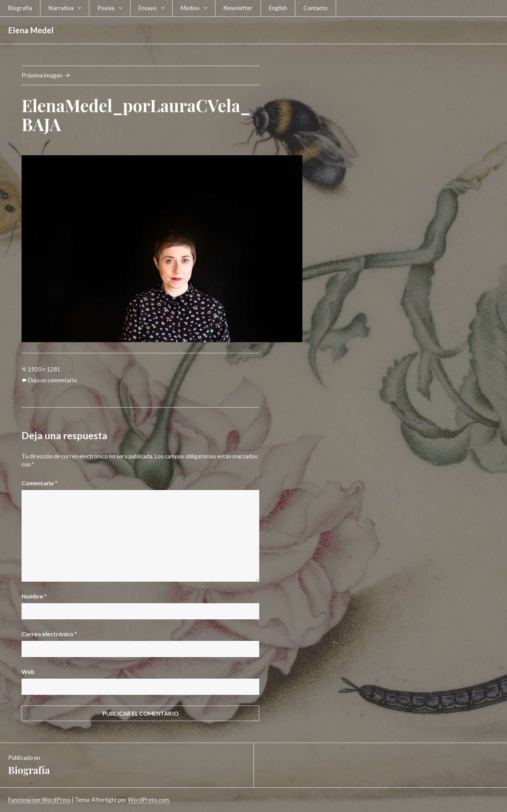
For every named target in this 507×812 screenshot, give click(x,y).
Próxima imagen (42, 75)
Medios (190, 8)
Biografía (20, 8)
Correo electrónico (49, 634)
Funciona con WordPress (39, 800)
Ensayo (148, 8)
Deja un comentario (52, 380)
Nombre (34, 596)
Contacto (316, 8)
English (278, 8)
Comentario (39, 483)
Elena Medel (31, 30)
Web (28, 672)
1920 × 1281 (44, 369)
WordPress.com (148, 800)
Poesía (106, 8)
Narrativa (61, 8)
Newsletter (238, 8)
